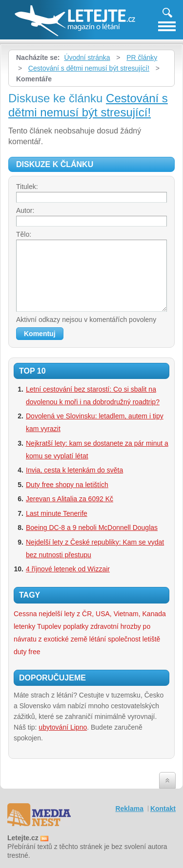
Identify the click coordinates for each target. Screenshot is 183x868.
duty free (27, 652)
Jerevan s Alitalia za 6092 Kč (70, 499)
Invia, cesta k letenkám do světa (74, 470)
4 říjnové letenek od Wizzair (68, 569)
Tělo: (24, 234)
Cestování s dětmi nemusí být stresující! (89, 68)
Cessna (25, 614)
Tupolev (49, 626)
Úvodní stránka (87, 57)
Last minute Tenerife (57, 513)
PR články (142, 57)
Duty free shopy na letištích (67, 485)
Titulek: (27, 187)
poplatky (76, 626)
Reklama (129, 809)
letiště (152, 639)
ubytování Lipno (63, 727)
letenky (24, 626)
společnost (124, 639)
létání (98, 639)
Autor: (25, 210)
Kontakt (163, 809)
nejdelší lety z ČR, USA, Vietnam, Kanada (102, 614)
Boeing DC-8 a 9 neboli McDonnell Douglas (92, 528)
